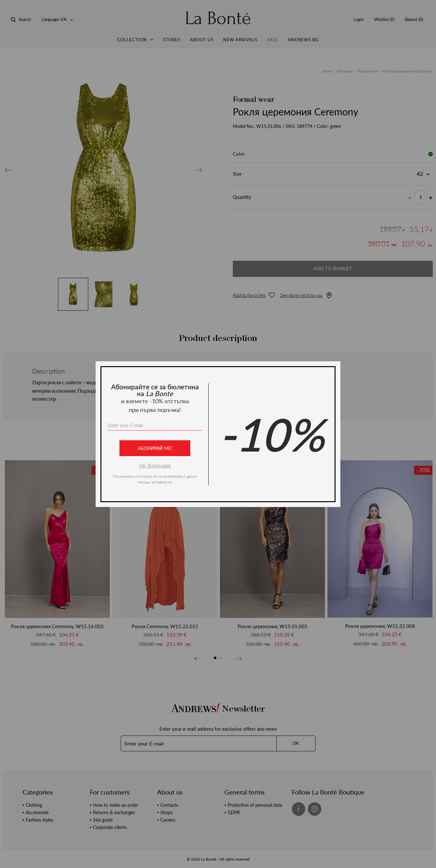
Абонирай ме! (155, 448)
